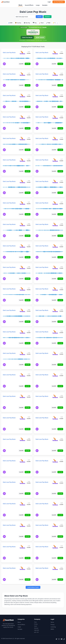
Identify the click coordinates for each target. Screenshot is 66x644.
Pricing (36, 624)
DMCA (52, 629)
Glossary (36, 628)
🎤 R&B (48, 23)
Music (20, 5)
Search (39, 17)
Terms (52, 622)
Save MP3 (21, 64)
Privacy (53, 625)
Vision (36, 626)
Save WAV (28, 64)
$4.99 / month (40, 37)
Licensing (53, 627)
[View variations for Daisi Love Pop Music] (22, 52)
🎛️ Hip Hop (27, 23)
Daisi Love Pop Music (9, 52)
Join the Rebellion (59, 2)
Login (49, 2)
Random (47, 17)
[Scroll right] (57, 23)
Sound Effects (29, 5)
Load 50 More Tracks (33, 587)
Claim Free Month (27, 37)
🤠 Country (18, 23)
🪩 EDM (10, 23)
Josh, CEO (36, 632)
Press (35, 622)
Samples (45, 5)
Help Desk (37, 630)
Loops (38, 5)
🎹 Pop (35, 23)
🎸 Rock (41, 23)
